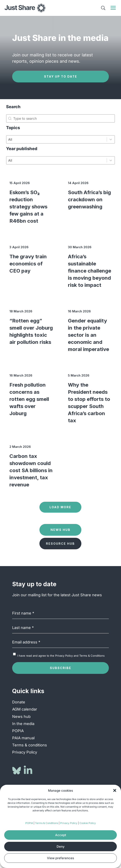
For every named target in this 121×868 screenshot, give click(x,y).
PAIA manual (23, 738)
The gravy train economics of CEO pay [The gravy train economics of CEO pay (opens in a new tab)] (28, 264)
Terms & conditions (30, 745)
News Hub (60, 530)
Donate (19, 702)
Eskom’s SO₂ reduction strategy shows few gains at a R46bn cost (28, 207)
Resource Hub (60, 544)
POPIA (29, 823)
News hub (21, 717)
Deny (61, 847)
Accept (61, 835)
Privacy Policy (69, 823)
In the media (23, 724)
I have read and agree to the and (61, 656)
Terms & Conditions (47, 823)
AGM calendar (25, 709)
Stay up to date (61, 76)
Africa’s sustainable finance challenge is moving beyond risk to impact (90, 271)
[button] (115, 790)
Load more (60, 507)
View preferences (60, 858)
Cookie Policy (88, 823)
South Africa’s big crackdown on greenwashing (89, 199)
